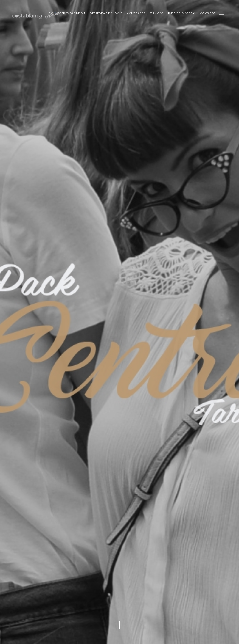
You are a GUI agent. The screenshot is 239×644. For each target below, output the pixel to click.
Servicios (157, 13)
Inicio (49, 13)
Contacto (208, 13)
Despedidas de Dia (72, 13)
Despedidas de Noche (106, 13)
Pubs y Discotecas (182, 13)
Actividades (136, 13)
